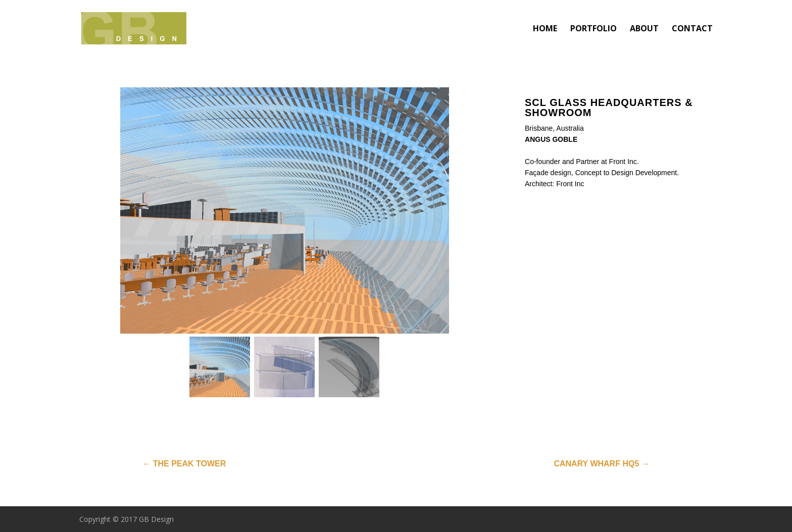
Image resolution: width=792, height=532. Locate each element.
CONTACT (692, 29)
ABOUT (644, 29)
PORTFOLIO (593, 29)
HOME (545, 29)
